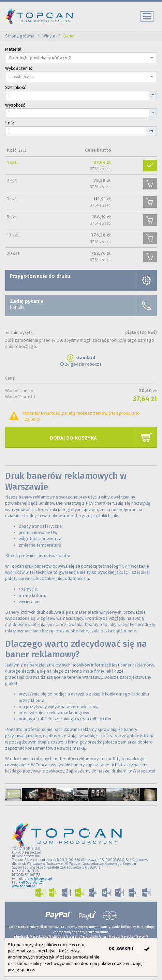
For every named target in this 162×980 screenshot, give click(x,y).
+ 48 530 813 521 (31, 883)
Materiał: (14, 49)
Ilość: (10, 123)
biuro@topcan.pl (38, 879)
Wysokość (15, 105)
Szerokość (16, 87)
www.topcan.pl (23, 886)
